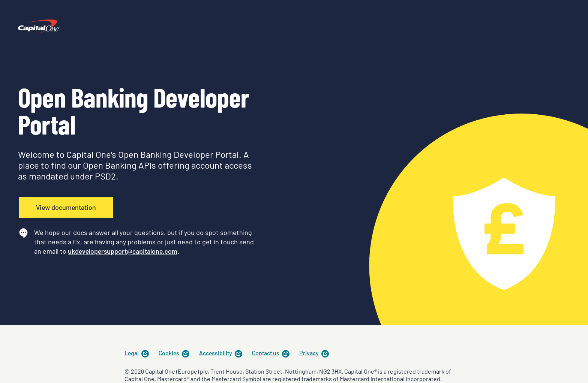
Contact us (271, 353)
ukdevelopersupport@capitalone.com (123, 251)
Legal (137, 353)
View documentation (66, 207)
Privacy (314, 353)
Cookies (174, 353)
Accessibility (221, 353)
